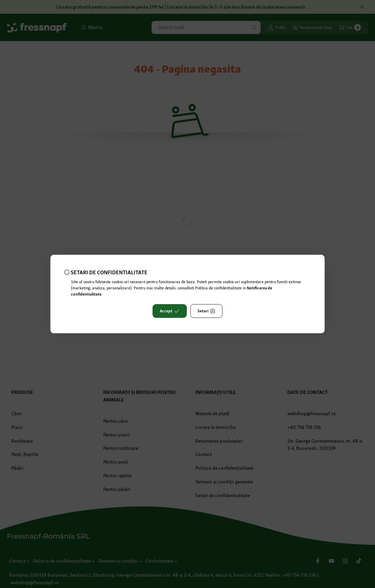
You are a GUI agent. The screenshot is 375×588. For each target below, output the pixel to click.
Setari (206, 311)
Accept (170, 311)
